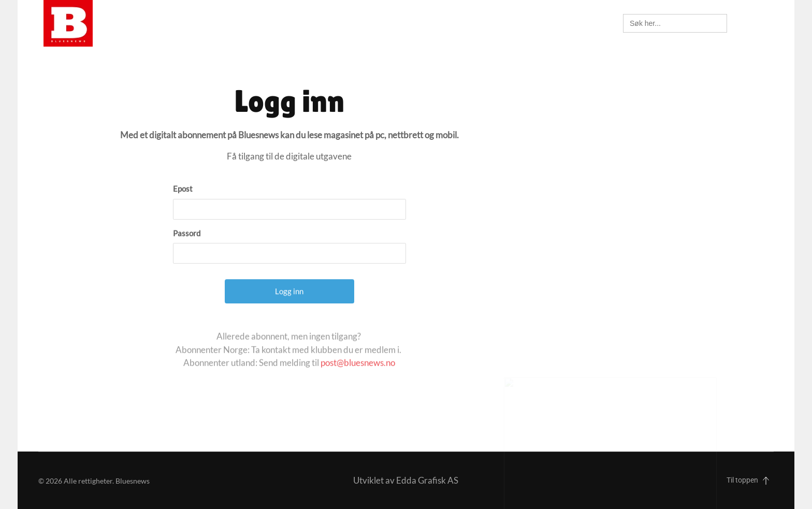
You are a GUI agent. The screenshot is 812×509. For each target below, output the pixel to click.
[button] (763, 23)
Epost (183, 207)
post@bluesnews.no (358, 374)
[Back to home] (68, 23)
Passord (187, 251)
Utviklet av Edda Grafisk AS (406, 480)
